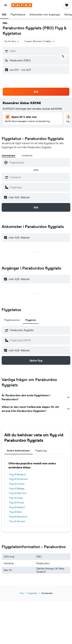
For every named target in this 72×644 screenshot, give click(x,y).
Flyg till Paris (15, 512)
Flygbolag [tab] (41, 451)
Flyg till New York (18, 493)
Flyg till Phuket (17, 503)
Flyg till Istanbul (17, 507)
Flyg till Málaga (17, 488)
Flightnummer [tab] (12, 320)
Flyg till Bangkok (17, 474)
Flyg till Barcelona (18, 517)
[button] (6, 5)
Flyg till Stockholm (19, 479)
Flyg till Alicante (17, 521)
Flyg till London (17, 484)
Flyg (22, 593)
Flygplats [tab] (31, 320)
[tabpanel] (36, 345)
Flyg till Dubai (16, 498)
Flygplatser (32, 593)
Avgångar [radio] (27, 156)
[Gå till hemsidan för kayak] (22, 5)
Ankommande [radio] (8, 156)
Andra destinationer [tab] (18, 451)
